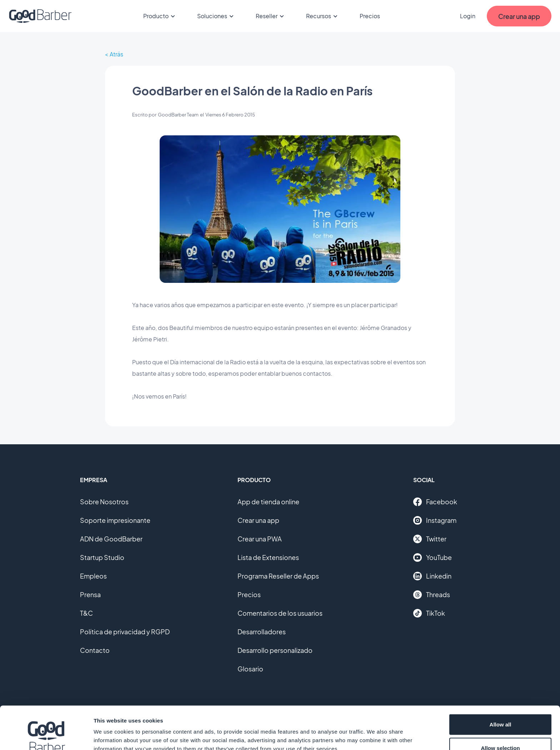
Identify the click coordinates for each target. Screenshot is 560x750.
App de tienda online (268, 502)
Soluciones (216, 16)
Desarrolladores (262, 632)
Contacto (95, 650)
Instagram (435, 520)
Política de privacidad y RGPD (125, 632)
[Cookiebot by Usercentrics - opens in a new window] (46, 736)
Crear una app (258, 520)
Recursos (323, 16)
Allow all (501, 684)
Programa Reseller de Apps (278, 576)
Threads (432, 595)
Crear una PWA (260, 539)
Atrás (116, 54)
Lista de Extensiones (268, 557)
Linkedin (432, 576)
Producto (160, 16)
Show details (375, 732)
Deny (501, 731)
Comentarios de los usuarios (280, 613)
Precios (370, 16)
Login (468, 16)
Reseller (271, 16)
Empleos (93, 576)
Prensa (90, 594)
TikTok (429, 613)
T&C (86, 613)
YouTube (432, 557)
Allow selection (500, 708)
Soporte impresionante (115, 520)
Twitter (430, 539)
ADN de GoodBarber (111, 539)
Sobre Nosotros (104, 502)
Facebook (435, 502)
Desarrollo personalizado (275, 650)
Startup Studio (102, 557)
